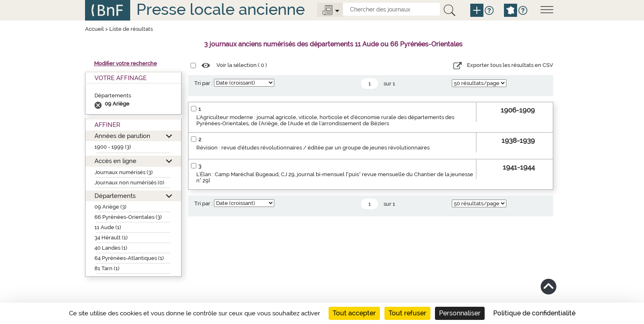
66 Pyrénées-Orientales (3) (128, 217)
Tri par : (204, 83)
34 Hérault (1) (111, 238)
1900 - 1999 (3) (113, 147)
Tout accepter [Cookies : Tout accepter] (354, 313)
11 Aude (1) (108, 227)
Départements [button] (115, 196)
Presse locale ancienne (221, 9)
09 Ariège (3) (110, 207)
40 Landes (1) (111, 248)
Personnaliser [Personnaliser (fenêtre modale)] (460, 313)
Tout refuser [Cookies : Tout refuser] (407, 313)
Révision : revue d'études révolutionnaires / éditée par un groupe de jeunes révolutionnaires (313, 148)
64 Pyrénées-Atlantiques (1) (129, 258)
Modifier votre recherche (125, 63)
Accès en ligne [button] (115, 161)
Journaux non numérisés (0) (129, 183)
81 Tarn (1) (107, 268)
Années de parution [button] (122, 136)
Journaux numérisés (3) (124, 172)
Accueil (94, 29)
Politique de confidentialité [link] (534, 313)
